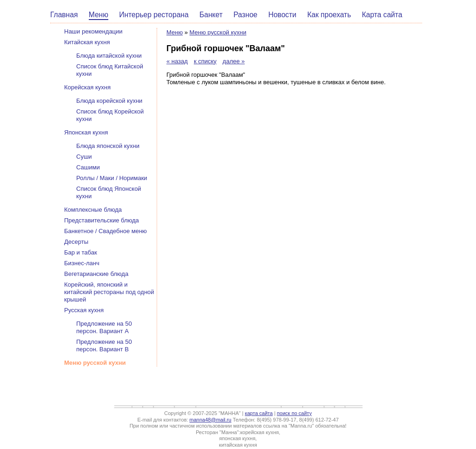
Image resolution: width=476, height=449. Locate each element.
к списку (205, 61)
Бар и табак (81, 252)
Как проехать (329, 15)
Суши (84, 157)
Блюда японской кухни (108, 146)
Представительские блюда (102, 220)
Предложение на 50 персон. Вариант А (104, 327)
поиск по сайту (294, 413)
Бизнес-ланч (82, 263)
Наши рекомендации (93, 31)
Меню (99, 15)
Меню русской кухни (218, 32)
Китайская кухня (87, 42)
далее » (234, 61)
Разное (245, 15)
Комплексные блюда (93, 210)
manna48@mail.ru (211, 420)
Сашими (88, 167)
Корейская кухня (87, 87)
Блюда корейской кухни (109, 101)
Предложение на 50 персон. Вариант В (104, 345)
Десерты (76, 242)
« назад (177, 61)
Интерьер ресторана (154, 15)
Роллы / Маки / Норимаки (112, 178)
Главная (64, 15)
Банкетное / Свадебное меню (106, 231)
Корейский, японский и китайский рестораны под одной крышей (109, 292)
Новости (282, 15)
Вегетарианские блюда (96, 274)
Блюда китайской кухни (109, 56)
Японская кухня (86, 132)
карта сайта (259, 413)
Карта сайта (382, 15)
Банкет (211, 15)
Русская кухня (84, 310)
